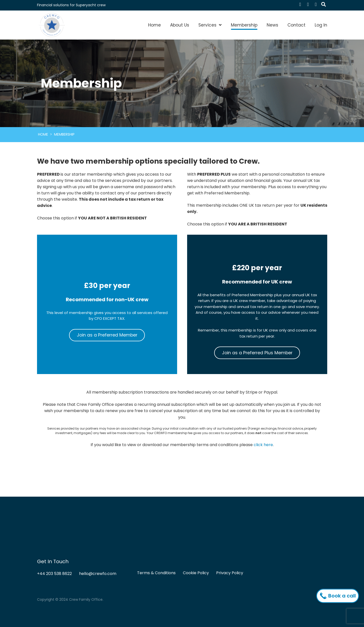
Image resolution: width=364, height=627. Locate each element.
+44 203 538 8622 (54, 574)
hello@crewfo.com (98, 574)
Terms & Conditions (156, 573)
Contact (296, 25)
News (272, 25)
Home (154, 25)
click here (263, 445)
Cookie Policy (196, 573)
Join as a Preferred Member (107, 335)
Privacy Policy (230, 573)
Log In (321, 25)
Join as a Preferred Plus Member (257, 353)
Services (207, 25)
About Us (180, 25)
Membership (244, 25)
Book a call (339, 596)
